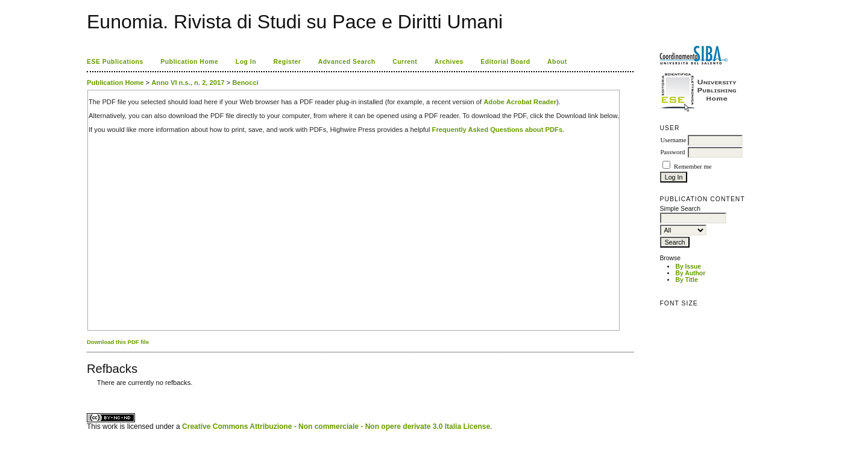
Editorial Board (505, 62)
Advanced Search (347, 62)
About (557, 62)
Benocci (245, 83)
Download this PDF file (118, 342)
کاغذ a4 (88, 392)
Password (672, 152)
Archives (449, 62)
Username (673, 140)
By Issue (688, 267)
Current (405, 62)
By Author (690, 273)
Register (288, 62)
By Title (686, 280)
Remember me (693, 167)
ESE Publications (115, 62)
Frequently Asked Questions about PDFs (498, 130)
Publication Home (189, 62)
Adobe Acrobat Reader (520, 102)
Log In (246, 62)
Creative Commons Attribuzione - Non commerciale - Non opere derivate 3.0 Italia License (336, 427)
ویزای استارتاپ (90, 392)
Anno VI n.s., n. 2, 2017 (188, 83)
